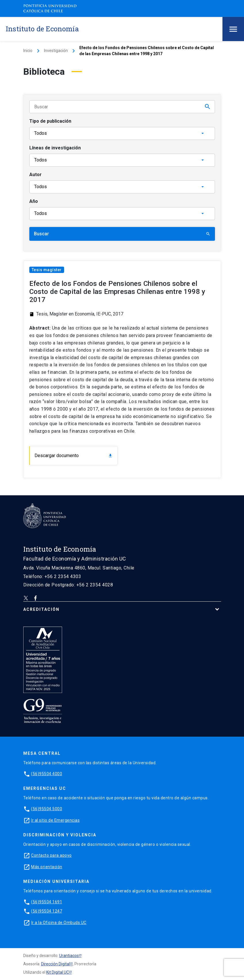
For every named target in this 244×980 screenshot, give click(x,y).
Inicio (28, 51)
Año (34, 201)
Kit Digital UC (58, 972)
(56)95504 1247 (47, 911)
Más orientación (47, 867)
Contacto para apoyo (51, 855)
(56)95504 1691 (47, 902)
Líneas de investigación (55, 148)
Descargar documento (74, 456)
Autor (35, 175)
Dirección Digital (55, 964)
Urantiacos (69, 956)
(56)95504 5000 (47, 809)
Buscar (122, 234)
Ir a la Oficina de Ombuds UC (59, 923)
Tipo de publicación (50, 121)
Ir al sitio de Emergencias (55, 820)
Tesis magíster (47, 270)
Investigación (56, 51)
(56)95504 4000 (47, 774)
